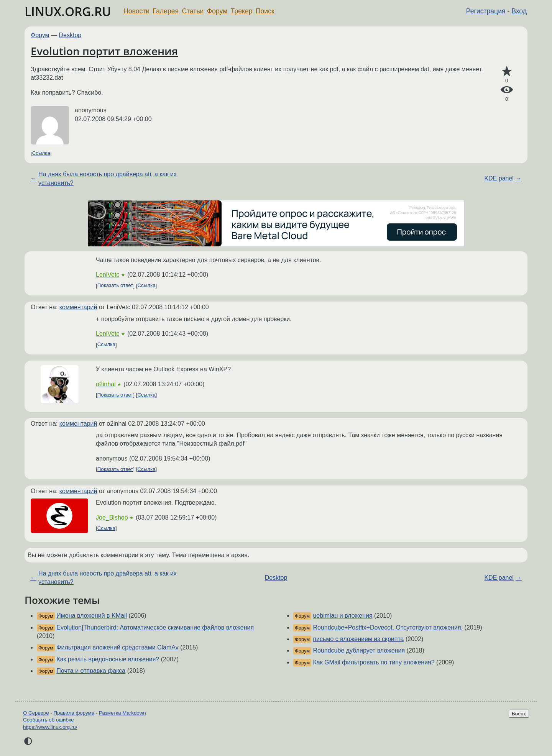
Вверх (519, 714)
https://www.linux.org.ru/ (50, 727)
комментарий (78, 307)
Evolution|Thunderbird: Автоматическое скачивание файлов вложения (155, 627)
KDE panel (499, 178)
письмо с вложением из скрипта (358, 639)
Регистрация (486, 11)
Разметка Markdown (122, 713)
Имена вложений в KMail (92, 616)
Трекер (242, 11)
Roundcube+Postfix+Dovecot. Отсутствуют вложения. (388, 627)
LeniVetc (108, 275)
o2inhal (106, 384)
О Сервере (36, 713)
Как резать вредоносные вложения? (108, 659)
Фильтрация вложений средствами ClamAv (117, 647)
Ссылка (41, 153)
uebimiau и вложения (343, 616)
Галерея (166, 11)
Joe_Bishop (112, 517)
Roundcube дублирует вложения (359, 650)
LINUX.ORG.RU (68, 11)
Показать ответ (115, 286)
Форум (217, 11)
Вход (519, 11)
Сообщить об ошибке (48, 720)
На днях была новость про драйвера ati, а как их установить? (108, 178)
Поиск (265, 11)
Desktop (70, 35)
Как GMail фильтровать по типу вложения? (374, 662)
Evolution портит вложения (104, 51)
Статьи (193, 11)
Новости (136, 11)
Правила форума (74, 713)
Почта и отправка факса (91, 671)
